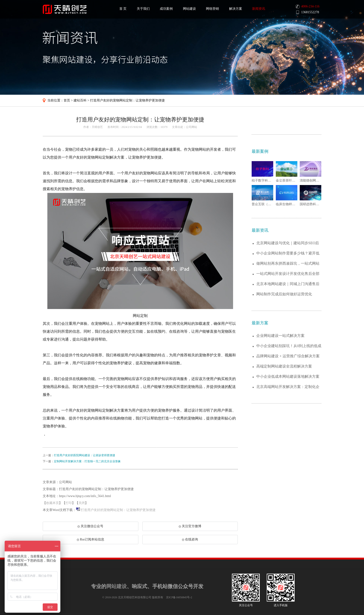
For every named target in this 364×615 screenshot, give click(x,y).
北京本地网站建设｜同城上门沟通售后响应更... (288, 284)
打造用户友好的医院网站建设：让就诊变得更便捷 (84, 455)
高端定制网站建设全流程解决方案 (284, 366)
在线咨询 (190, 539)
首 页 (123, 9)
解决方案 (236, 9)
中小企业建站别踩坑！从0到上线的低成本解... (289, 346)
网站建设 (189, 9)
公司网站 (192, 127)
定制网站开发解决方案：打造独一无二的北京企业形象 (87, 461)
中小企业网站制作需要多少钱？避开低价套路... (288, 253)
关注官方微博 (190, 526)
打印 (69, 503)
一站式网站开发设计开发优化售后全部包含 (288, 274)
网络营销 (212, 9)
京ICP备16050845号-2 (179, 597)
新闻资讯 (259, 9)
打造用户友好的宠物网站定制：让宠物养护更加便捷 (127, 100)
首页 (67, 100)
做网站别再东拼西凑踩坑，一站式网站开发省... (288, 264)
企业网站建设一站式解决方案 (280, 336)
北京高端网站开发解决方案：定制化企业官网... (288, 387)
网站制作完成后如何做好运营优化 (284, 294)
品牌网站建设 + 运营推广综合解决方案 (288, 356)
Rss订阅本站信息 (90, 539)
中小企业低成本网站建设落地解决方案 (288, 376)
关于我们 (143, 9)
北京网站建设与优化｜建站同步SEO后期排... (288, 243)
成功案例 (166, 9)
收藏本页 (52, 503)
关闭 (82, 503)
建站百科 (80, 100)
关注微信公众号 (90, 528)
